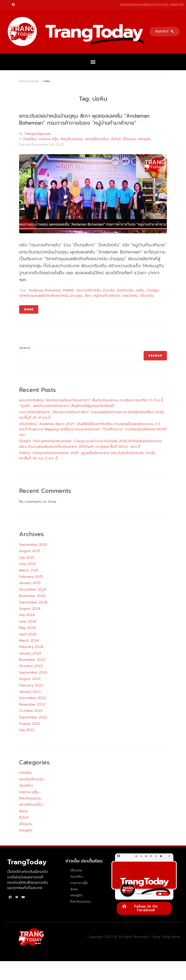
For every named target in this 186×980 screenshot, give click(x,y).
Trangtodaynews (38, 134)
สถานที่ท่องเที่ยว (97, 139)
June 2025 (27, 564)
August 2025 (30, 551)
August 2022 (30, 724)
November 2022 (32, 704)
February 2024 (31, 647)
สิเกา (88, 296)
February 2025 (31, 577)
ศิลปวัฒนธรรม (72, 139)
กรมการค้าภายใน (88, 290)
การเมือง (26, 773)
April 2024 (28, 634)
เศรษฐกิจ (144, 139)
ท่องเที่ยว (30, 139)
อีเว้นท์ (116, 139)
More (29, 309)
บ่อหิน (140, 290)
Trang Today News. (166, 937)
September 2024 (33, 602)
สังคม (23, 811)
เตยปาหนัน (130, 296)
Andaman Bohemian (45, 290)
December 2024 (33, 589)
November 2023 (32, 660)
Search (25, 348)
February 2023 (31, 685)
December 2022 (32, 698)
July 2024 (27, 615)
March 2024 (29, 641)
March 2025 (29, 570)
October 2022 (31, 711)
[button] (165, 32)
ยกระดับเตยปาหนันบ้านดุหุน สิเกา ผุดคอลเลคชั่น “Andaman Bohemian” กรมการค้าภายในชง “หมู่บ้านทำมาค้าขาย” (84, 119)
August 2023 (30, 679)
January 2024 (30, 653)
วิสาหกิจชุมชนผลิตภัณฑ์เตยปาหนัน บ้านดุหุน (51, 296)
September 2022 (33, 717)
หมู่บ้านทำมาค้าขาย (107, 296)
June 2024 (28, 621)
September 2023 (33, 672)
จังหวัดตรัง (125, 290)
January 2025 (30, 583)
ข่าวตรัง (109, 290)
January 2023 (30, 692)
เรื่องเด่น (129, 139)
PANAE (69, 290)
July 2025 (27, 558)
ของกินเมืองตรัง (31, 779)
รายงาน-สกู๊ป (49, 139)
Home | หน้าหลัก (29, 81)
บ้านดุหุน (153, 290)
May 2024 (27, 628)
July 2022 (27, 730)
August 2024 (30, 609)
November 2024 (32, 596)
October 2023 (31, 666)
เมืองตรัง (147, 296)
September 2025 (33, 545)
